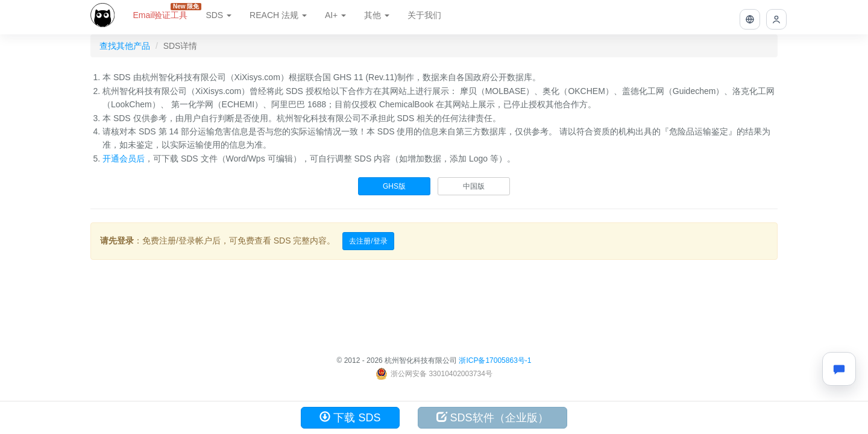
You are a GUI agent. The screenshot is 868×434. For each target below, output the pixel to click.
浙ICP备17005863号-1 (495, 360)
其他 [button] (377, 15)
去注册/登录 (368, 241)
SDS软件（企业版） (492, 417)
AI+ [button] (335, 15)
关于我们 (424, 15)
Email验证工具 (165, 11)
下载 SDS (350, 417)
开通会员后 (124, 159)
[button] (750, 19)
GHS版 (394, 186)
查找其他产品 (125, 46)
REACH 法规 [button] (278, 15)
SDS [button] (219, 15)
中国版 (474, 186)
